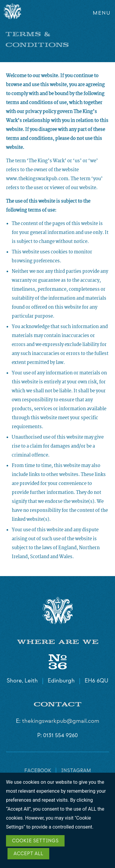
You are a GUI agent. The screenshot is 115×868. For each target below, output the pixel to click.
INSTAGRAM (76, 771)
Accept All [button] (28, 854)
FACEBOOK (38, 771)
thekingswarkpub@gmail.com (61, 721)
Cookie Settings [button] (35, 841)
